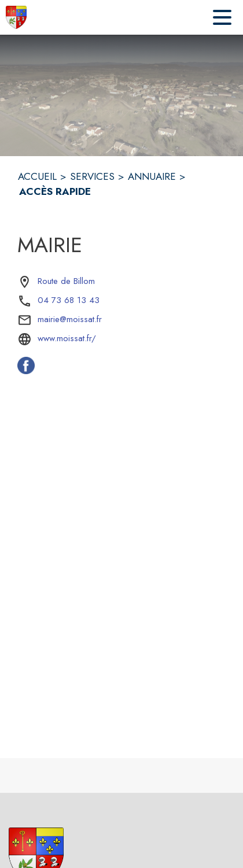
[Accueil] (16, 17)
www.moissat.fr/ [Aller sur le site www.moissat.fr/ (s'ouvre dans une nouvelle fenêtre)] (67, 338)
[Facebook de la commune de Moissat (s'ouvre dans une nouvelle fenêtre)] (26, 371)
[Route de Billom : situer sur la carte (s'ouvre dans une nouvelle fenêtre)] (66, 282)
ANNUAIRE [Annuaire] (152, 176)
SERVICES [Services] (92, 176)
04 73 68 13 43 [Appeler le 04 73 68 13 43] (69, 300)
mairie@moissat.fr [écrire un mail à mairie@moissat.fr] (70, 319)
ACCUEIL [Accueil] (37, 176)
